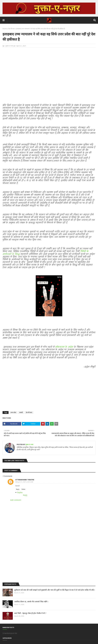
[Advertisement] (49, 68)
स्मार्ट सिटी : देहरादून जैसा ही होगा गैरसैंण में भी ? (30, 613)
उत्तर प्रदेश (13, 413)
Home (5, 29)
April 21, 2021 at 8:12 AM (25, 482)
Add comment (16, 500)
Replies (20, 492)
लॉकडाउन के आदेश (64, 347)
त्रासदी (21, 413)
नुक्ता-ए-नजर (9, 46)
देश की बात (11, 29)
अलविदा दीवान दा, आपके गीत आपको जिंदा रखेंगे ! (31, 602)
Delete (23, 489)
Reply (18, 489)
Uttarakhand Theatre (25, 480)
